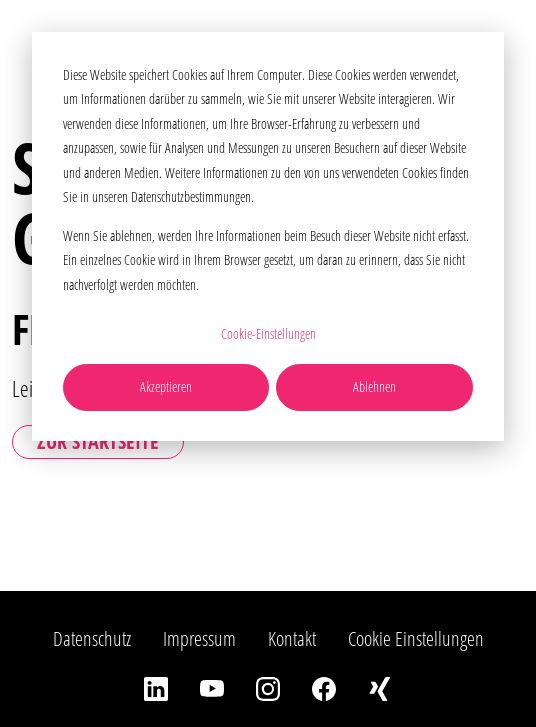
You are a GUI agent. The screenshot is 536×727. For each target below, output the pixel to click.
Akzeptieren (166, 386)
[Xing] (380, 687)
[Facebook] (324, 687)
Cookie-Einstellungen (268, 333)
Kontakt (292, 638)
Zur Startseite (98, 441)
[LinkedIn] (156, 687)
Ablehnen (374, 386)
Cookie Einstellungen (416, 638)
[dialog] (268, 236)
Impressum (199, 638)
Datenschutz (92, 638)
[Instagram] (268, 687)
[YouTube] (212, 687)
